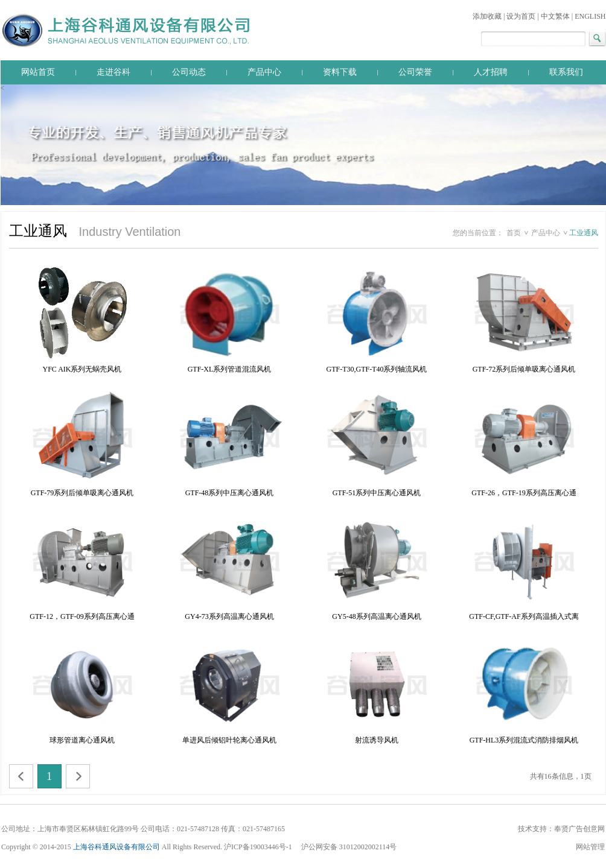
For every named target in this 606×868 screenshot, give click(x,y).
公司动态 (189, 72)
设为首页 (521, 16)
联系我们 (566, 72)
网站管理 (590, 847)
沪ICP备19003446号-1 (259, 847)
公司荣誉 (415, 72)
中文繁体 (555, 16)
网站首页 (38, 72)
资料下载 (340, 72)
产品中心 (264, 72)
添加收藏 (487, 16)
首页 (514, 233)
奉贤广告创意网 (579, 829)
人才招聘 (491, 72)
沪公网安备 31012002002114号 (349, 847)
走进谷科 (113, 72)
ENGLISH (590, 16)
